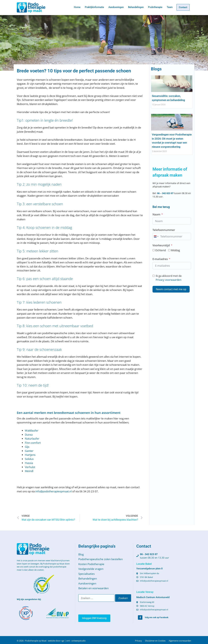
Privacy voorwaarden (169, 280)
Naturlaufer (32, 439)
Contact (183, 7)
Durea (29, 435)
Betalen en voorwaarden (93, 588)
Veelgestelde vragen (91, 569)
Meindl (29, 471)
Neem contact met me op (171, 289)
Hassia (29, 463)
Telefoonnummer (164, 230)
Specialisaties (86, 574)
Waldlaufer (32, 430)
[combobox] (156, 236)
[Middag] (169, 250)
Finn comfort (33, 443)
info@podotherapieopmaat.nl (54, 491)
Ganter (29, 451)
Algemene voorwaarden (180, 641)
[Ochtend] (154, 250)
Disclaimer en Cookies (155, 641)
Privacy (138, 641)
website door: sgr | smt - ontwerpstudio (67, 641)
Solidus (29, 459)
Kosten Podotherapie (91, 564)
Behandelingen (136, 7)
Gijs (27, 447)
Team (170, 7)
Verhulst (30, 467)
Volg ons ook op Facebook (157, 617)
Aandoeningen (116, 7)
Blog (81, 554)
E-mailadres (160, 259)
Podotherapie (155, 7)
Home (77, 7)
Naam (156, 214)
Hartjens (30, 455)
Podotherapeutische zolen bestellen (101, 559)
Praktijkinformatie (94, 7)
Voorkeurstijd (161, 245)
